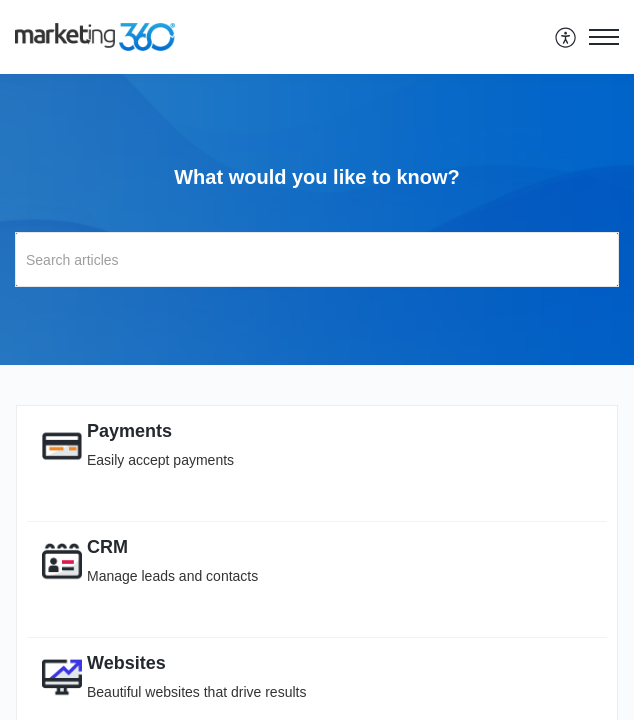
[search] (317, 259)
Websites (126, 663)
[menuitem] (566, 37)
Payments (129, 431)
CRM (107, 547)
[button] (566, 37)
